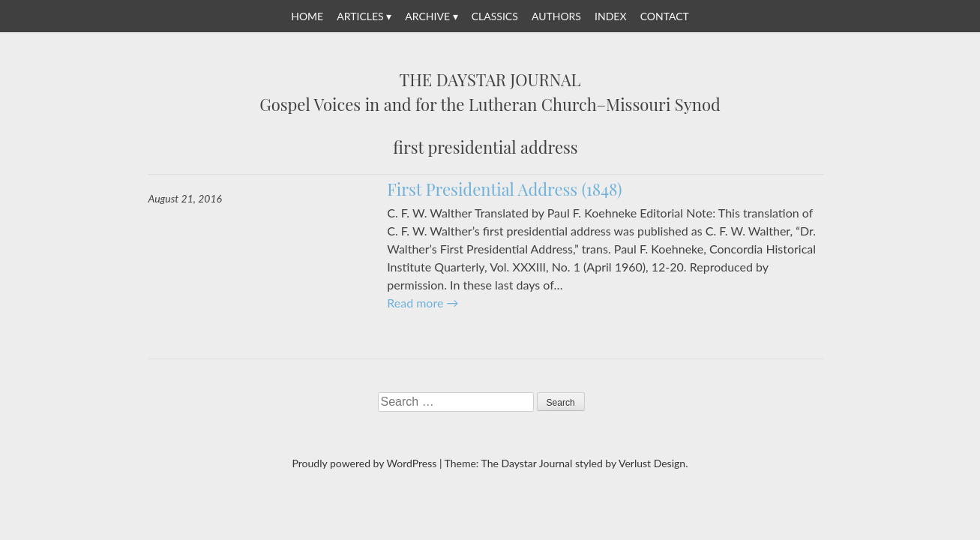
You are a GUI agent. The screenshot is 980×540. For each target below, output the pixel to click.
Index (610, 16)
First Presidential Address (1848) (504, 189)
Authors (556, 16)
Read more (423, 303)
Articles (360, 16)
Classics (495, 16)
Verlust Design (652, 463)
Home (307, 16)
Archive (427, 16)
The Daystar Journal (490, 80)
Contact (665, 16)
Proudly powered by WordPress (365, 463)
